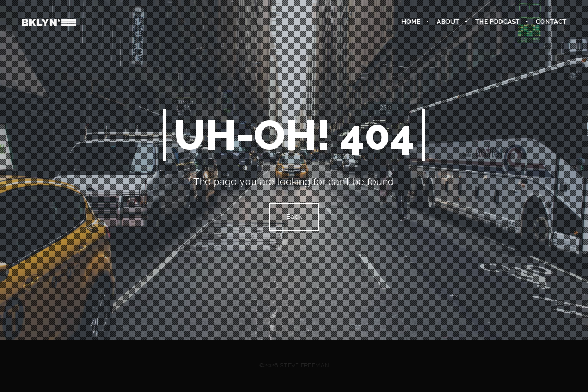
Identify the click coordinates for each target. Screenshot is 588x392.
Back (294, 217)
